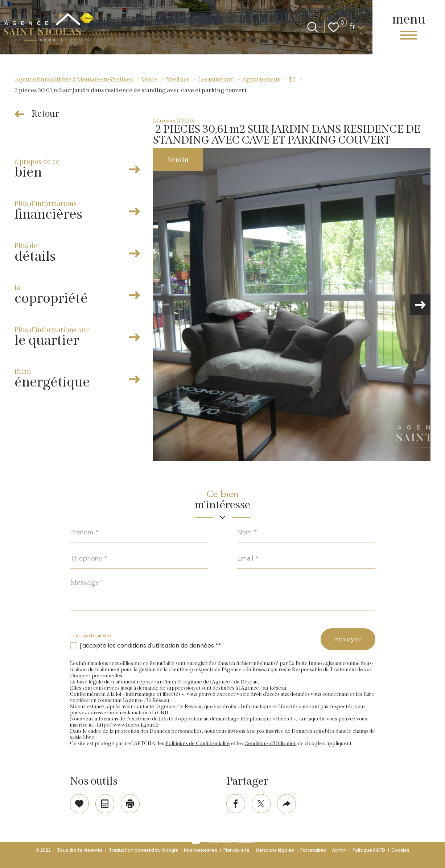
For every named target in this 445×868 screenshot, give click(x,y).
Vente (149, 79)
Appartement (261, 79)
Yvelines (178, 79)
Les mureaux (216, 79)
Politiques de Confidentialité (198, 745)
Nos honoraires (201, 850)
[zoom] (292, 305)
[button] (420, 305)
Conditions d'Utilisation (271, 745)
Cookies (400, 850)
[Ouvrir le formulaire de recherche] (313, 27)
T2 (292, 79)
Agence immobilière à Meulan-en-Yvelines (74, 79)
